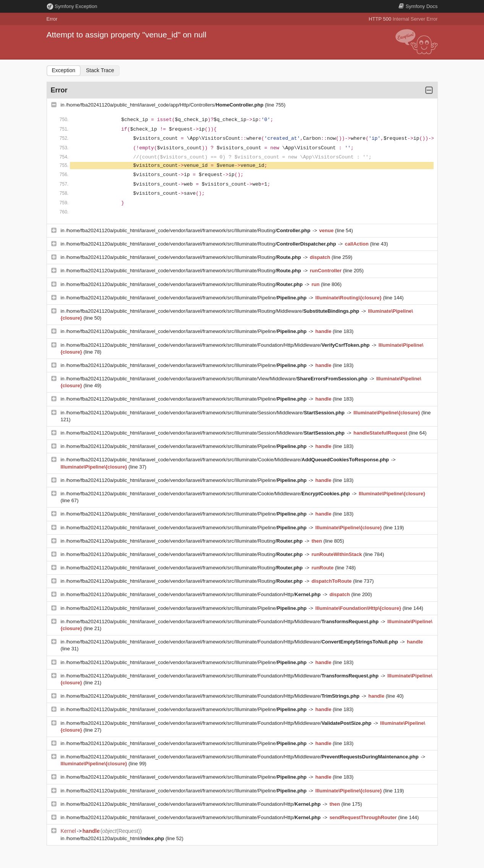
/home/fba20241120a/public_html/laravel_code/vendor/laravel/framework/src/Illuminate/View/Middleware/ (217, 379)
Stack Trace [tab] (100, 70)
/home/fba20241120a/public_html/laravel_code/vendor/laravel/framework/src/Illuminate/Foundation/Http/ (194, 594)
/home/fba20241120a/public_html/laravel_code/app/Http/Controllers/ (165, 105)
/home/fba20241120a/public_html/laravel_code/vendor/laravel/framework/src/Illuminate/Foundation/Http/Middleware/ (218, 345)
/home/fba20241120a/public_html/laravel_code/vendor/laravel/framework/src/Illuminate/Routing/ (189, 230)
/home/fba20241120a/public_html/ (116, 838)
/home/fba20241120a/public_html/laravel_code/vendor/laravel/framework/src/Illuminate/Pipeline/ (187, 298)
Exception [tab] (64, 70)
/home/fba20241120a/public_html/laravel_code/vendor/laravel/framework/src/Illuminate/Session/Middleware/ (206, 413)
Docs (418, 6)
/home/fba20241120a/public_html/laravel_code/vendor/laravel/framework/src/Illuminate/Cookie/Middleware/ (228, 460)
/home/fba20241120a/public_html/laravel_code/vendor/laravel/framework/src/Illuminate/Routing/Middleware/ (213, 311)
